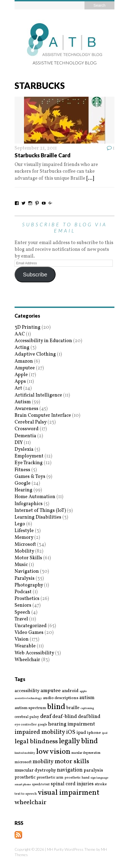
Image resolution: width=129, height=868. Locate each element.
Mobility (24, 551)
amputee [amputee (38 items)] (51, 691)
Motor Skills (28, 558)
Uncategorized (31, 626)
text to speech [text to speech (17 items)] (26, 794)
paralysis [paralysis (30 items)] (93, 770)
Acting (22, 348)
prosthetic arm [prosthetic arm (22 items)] (50, 778)
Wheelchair (27, 660)
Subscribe (35, 275)
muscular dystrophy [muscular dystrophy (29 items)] (35, 770)
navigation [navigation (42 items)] (70, 770)
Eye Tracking (29, 463)
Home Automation (35, 497)
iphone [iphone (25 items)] (94, 733)
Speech (22, 612)
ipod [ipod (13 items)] (105, 733)
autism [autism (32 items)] (87, 698)
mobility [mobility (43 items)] (43, 762)
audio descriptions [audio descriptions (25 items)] (61, 698)
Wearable (25, 646)
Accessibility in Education (43, 341)
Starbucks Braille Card (43, 155)
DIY (19, 443)
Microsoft (25, 545)
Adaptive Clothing (35, 354)
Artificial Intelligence (38, 395)
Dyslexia (24, 449)
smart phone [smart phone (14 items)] (23, 785)
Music (21, 565)
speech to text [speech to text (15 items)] (41, 784)
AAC (20, 334)
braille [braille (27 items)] (73, 708)
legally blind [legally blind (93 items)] (78, 742)
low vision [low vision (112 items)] (53, 752)
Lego (20, 524)
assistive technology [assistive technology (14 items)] (28, 698)
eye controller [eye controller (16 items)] (26, 725)
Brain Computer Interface (43, 416)
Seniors (23, 605)
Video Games (29, 633)
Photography (29, 585)
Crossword (27, 429)
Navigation (27, 572)
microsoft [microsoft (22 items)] (23, 762)
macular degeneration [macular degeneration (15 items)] (86, 753)
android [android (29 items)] (70, 691)
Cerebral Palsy (30, 422)
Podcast (23, 592)
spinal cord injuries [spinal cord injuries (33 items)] (72, 784)
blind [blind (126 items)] (56, 707)
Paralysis (25, 579)
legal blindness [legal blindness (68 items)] (36, 742)
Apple (21, 375)
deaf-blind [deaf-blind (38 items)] (65, 717)
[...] (90, 178)
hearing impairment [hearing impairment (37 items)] (72, 724)
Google (23, 483)
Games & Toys (30, 477)
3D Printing (28, 327)
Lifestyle (24, 531)
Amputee (25, 368)
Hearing (23, 490)
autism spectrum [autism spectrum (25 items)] (30, 708)
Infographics (29, 504)
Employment (29, 456)
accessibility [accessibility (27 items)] (27, 691)
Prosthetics (27, 599)
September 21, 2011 (36, 148)
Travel (21, 619)
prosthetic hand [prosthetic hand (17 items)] (77, 778)
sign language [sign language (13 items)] (99, 778)
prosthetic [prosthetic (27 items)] (25, 777)
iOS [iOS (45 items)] (71, 732)
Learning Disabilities (38, 517)
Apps (20, 382)
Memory (24, 538)
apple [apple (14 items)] (83, 691)
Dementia (25, 436)
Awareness (26, 409)
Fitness (22, 470)
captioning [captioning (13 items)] (87, 709)
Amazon (24, 361)
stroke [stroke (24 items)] (101, 784)
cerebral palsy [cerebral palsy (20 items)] (27, 717)
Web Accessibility (34, 653)
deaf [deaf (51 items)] (46, 717)
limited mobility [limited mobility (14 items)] (25, 753)
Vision (22, 639)
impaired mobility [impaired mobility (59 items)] (40, 732)
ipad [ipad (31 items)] (81, 733)
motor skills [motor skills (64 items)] (72, 762)
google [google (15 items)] (42, 725)
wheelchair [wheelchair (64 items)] (30, 803)
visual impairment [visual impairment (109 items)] (69, 793)
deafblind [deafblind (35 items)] (89, 717)
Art (18, 388)
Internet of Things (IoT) (40, 511)
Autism (23, 402)
